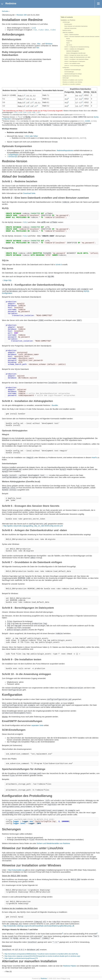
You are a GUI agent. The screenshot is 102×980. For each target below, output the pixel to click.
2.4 (25, 112)
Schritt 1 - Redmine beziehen (72, 35)
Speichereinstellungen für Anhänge (73, 74)
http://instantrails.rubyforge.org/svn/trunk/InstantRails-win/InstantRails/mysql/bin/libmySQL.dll (39, 926)
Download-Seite (29, 193)
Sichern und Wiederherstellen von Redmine (53, 843)
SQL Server (69, 45)
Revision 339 (22, 15)
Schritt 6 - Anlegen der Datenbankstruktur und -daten (77, 57)
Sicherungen (66, 78)
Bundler (55, 405)
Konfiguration (66, 68)
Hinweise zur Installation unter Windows (72, 82)
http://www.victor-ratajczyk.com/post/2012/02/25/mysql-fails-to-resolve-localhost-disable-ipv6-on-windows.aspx (42, 956)
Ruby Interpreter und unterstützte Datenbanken (76, 26)
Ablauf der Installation (68, 32)
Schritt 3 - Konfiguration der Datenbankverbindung (77, 47)
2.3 (21, 112)
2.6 (34, 112)
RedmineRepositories (65, 150)
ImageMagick (13, 155)
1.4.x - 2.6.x (44, 30)
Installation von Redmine (68, 20)
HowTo (94, 458)
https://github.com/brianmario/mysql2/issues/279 (21, 958)
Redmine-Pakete (70, 966)
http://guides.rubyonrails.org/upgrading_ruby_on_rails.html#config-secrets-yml (33, 526)
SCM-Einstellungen (69, 72)
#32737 (83, 138)
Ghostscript (13, 157)
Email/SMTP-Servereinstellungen (73, 70)
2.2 (16, 112)
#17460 (93, 121)
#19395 (87, 121)
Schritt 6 (59, 265)
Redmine (44, 979)
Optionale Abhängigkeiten (73, 51)
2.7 (39, 112)
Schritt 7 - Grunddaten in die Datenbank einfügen (76, 59)
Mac (39, 44)
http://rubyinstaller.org (16, 870)
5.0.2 (25, 236)
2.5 (30, 112)
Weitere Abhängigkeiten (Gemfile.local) (76, 53)
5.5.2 (25, 222)
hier (38, 48)
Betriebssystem (68, 24)
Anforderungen (66, 22)
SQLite (68, 43)
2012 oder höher (32, 136)
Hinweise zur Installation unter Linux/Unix (73, 80)
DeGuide (5, 11)
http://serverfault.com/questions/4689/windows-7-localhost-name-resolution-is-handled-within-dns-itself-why (41, 954)
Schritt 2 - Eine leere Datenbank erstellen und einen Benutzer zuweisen (82, 37)
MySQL (68, 39)
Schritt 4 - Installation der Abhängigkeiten (74, 49)
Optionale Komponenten (70, 28)
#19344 (81, 121)
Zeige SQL (8, 280)
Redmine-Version (67, 30)
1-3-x (54, 30)
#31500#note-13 (79, 115)
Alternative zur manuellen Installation (72, 84)
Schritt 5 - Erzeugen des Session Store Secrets (76, 55)
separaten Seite (37, 725)
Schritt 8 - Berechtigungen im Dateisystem (75, 61)
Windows (49, 44)
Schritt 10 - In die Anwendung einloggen (74, 66)
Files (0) (9, 972)
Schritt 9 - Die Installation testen (72, 63)
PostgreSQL (69, 41)
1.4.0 (34, 28)
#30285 (76, 138)
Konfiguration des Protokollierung (71, 76)
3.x (36, 30)
